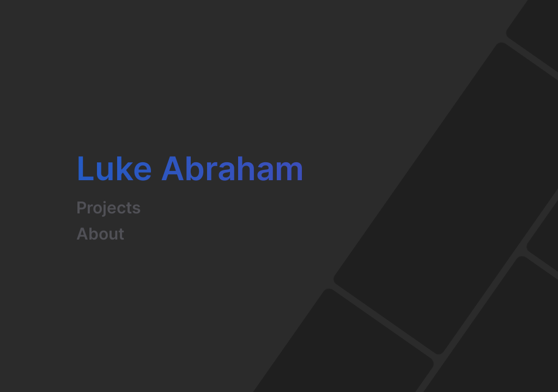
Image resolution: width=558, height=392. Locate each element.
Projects (108, 207)
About (100, 234)
